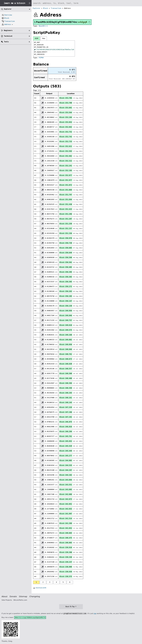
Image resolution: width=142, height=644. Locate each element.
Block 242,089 (66, 494)
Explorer (37, 8)
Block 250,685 (66, 248)
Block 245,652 (66, 441)
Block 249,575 (66, 330)
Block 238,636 (66, 572)
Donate (13, 596)
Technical (8, 36)
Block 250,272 (66, 286)
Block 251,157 (66, 228)
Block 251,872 (66, 185)
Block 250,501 (66, 262)
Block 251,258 (66, 224)
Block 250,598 (66, 257)
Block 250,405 (66, 267)
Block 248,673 (66, 359)
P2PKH (41, 58)
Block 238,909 (66, 567)
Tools (6, 42)
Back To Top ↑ (71, 607)
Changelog (35, 596)
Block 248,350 (66, 388)
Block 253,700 (66, 103)
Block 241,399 (66, 523)
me (95, 613)
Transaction (56, 8)
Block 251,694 (66, 199)
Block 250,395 (66, 272)
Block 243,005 (66, 489)
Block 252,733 (66, 141)
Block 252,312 (66, 161)
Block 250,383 (66, 277)
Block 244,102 (66, 475)
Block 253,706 (66, 98)
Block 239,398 (66, 552)
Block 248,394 (66, 383)
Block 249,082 (66, 340)
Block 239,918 (66, 547)
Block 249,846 (66, 315)
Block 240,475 (66, 538)
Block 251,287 (66, 219)
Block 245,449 (66, 451)
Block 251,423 (66, 209)
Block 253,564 (66, 112)
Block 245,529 (66, 446)
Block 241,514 (66, 518)
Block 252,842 (66, 127)
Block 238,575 (66, 576)
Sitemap (23, 596)
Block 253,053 (66, 122)
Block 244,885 (66, 460)
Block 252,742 (66, 137)
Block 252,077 (66, 175)
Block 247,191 (66, 417)
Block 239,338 (66, 557)
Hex (44, 38)
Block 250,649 (66, 253)
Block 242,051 (66, 504)
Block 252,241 (66, 166)
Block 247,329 (66, 407)
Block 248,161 (66, 398)
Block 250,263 (66, 291)
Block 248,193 (66, 393)
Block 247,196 (66, 412)
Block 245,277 (66, 456)
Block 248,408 (66, 378)
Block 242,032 (66, 509)
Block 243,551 (66, 485)
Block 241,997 (66, 514)
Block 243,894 (66, 480)
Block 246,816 (66, 427)
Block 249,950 (66, 311)
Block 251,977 (66, 180)
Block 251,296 (66, 214)
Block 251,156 (66, 233)
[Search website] (87, 3)
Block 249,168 (66, 335)
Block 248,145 (66, 402)
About (4, 596)
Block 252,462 (66, 156)
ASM (37, 38)
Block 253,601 (66, 108)
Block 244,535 (66, 465)
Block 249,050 (66, 344)
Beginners (8, 30)
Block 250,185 (66, 296)
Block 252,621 (66, 146)
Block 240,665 (66, 533)
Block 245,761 (66, 436)
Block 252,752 (66, 132)
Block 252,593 (66, 151)
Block (46, 8)
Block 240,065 (66, 543)
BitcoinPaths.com (20, 600)
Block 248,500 (66, 373)
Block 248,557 (66, 369)
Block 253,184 (66, 117)
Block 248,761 (66, 354)
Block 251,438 (66, 204)
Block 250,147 (66, 301)
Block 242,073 (66, 499)
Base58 (42, 26)
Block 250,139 (66, 306)
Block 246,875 (66, 422)
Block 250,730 (66, 243)
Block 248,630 (66, 364)
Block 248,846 (66, 349)
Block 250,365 (66, 282)
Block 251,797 (66, 195)
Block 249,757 (66, 320)
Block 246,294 (66, 431)
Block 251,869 (66, 190)
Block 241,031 (66, 528)
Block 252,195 (66, 170)
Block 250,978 (66, 238)
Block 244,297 (66, 470)
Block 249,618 (66, 325)
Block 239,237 (66, 562)
